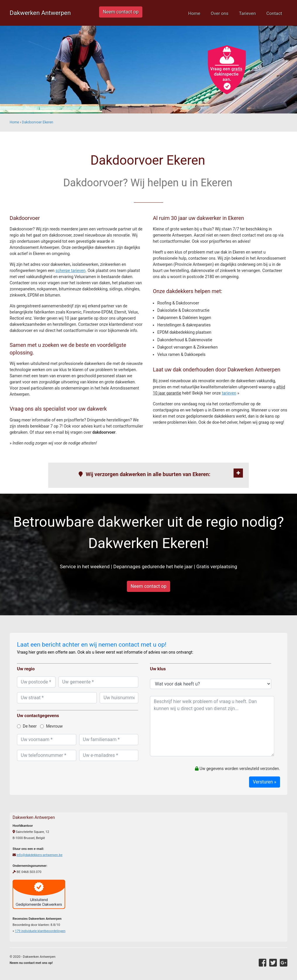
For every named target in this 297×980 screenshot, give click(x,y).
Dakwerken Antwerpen (40, 13)
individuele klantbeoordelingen (40, 931)
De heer (27, 726)
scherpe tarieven (71, 271)
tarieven (229, 393)
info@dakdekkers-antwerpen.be (40, 855)
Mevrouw (51, 726)
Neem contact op (121, 12)
